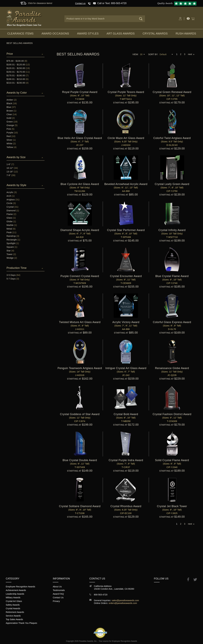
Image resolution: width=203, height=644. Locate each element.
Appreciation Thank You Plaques (21, 623)
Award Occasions (55, 34)
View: (136, 54)
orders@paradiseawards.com (123, 603)
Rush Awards (186, 34)
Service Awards (13, 616)
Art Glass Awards (121, 34)
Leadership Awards (15, 594)
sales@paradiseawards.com (125, 600)
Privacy (56, 601)
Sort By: (153, 54)
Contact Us (58, 598)
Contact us (80, 3)
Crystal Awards (155, 34)
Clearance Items (20, 34)
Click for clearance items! (40, 3)
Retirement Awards (15, 612)
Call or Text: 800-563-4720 (112, 3)
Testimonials (59, 590)
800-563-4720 (101, 595)
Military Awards (13, 598)
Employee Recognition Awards (20, 587)
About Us (57, 587)
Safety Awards (13, 605)
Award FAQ (58, 594)
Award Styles (88, 34)
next (191, 54)
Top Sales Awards (14, 619)
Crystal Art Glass (14, 601)
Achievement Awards (16, 590)
